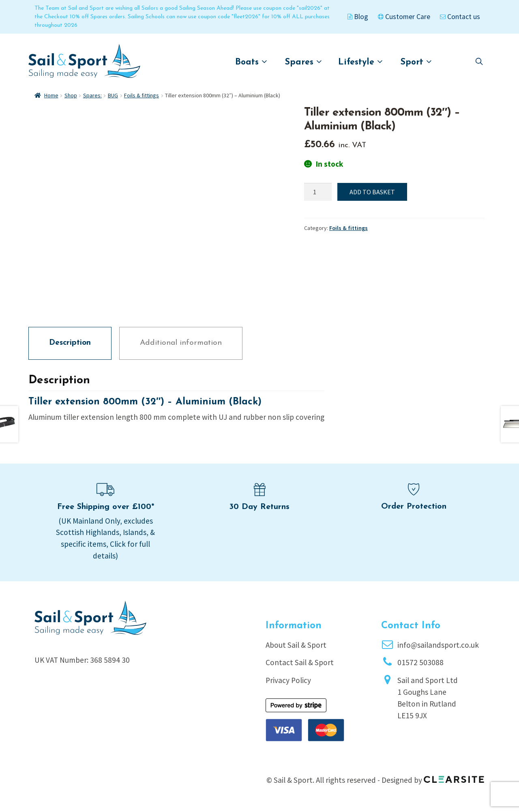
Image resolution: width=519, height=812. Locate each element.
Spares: (92, 95)
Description (70, 343)
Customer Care (404, 17)
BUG (113, 95)
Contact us (460, 17)
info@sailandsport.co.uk (438, 645)
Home (51, 95)
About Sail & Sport (296, 645)
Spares (303, 62)
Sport (416, 62)
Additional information (181, 343)
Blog (358, 17)
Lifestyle (360, 62)
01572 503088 (420, 662)
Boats (251, 62)
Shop (71, 95)
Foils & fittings (142, 95)
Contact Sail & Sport (300, 662)
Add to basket (372, 192)
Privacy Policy (288, 680)
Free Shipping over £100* (106, 507)
